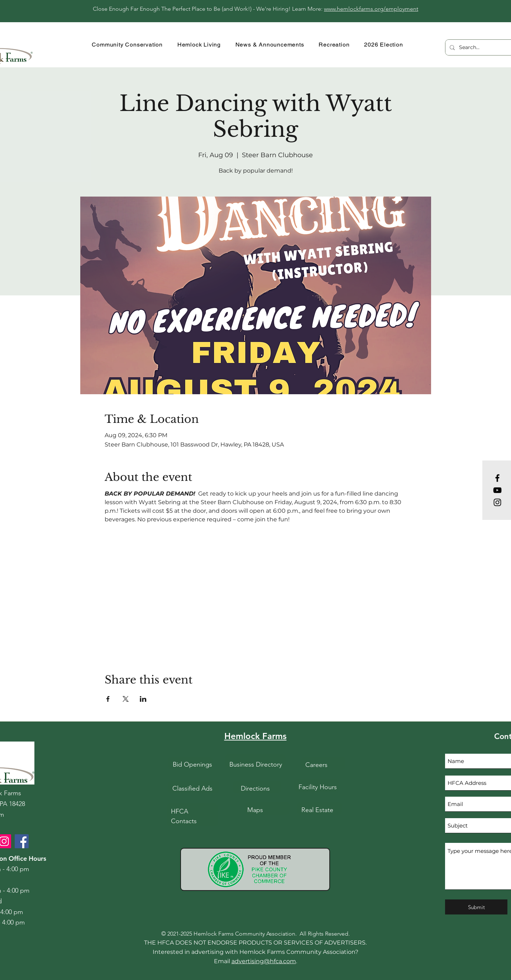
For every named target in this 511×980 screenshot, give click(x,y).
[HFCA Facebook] (22, 841)
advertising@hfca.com (264, 961)
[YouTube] (497, 490)
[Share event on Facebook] (108, 699)
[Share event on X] (126, 699)
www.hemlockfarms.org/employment (371, 9)
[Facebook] (497, 478)
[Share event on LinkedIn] (143, 699)
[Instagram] (497, 502)
